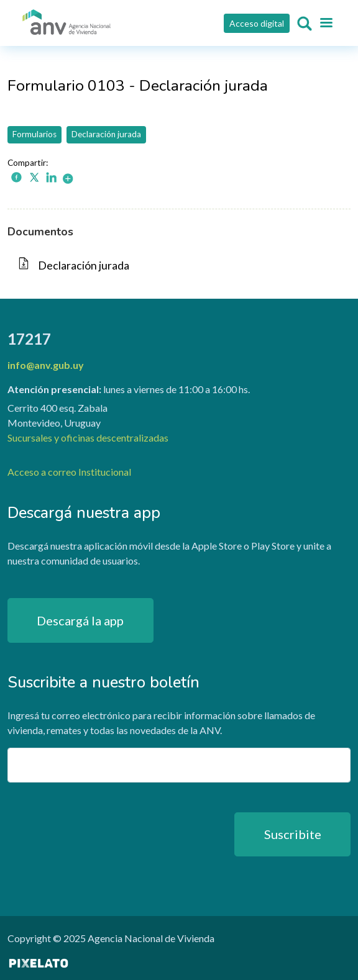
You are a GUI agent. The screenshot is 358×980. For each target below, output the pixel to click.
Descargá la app (80, 620)
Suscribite (293, 834)
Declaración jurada (106, 134)
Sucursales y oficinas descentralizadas (88, 438)
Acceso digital (257, 23)
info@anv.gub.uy (46, 365)
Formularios (34, 134)
